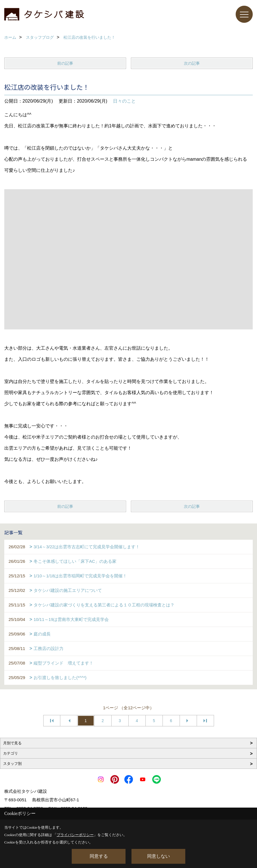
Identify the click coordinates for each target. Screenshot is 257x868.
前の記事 (65, 63)
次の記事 (192, 63)
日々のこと (124, 101)
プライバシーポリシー (75, 835)
